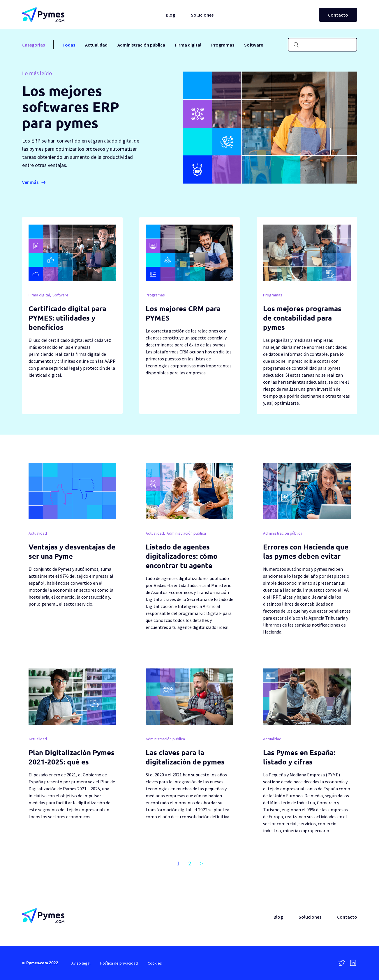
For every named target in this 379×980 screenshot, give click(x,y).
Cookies (155, 963)
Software (254, 45)
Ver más (30, 182)
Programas (223, 45)
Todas (69, 45)
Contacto (338, 15)
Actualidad (96, 45)
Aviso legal (81, 963)
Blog (170, 15)
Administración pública (141, 45)
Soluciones (202, 15)
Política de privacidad (119, 963)
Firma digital (188, 45)
